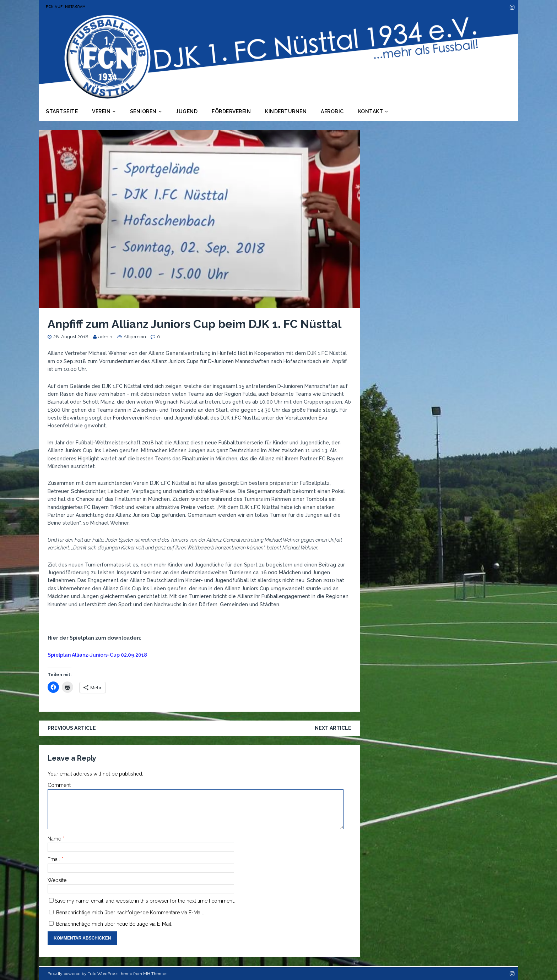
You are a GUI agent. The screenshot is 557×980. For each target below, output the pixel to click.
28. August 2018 (71, 337)
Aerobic (332, 111)
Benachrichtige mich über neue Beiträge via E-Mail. (114, 924)
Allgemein (135, 337)
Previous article (72, 728)
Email (55, 859)
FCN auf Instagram (66, 7)
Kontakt (371, 111)
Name (55, 839)
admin (105, 337)
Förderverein (231, 111)
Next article (333, 728)
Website (57, 880)
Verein (101, 111)
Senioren (143, 111)
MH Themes (155, 974)
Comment (59, 785)
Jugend (187, 111)
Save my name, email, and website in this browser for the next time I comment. (145, 901)
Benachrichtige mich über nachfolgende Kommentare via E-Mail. (130, 913)
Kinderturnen (286, 111)
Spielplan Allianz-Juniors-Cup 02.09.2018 (97, 655)
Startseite (62, 111)
